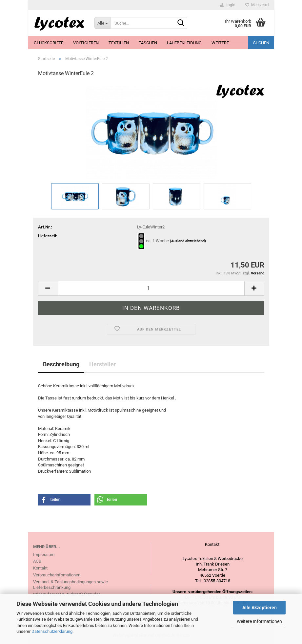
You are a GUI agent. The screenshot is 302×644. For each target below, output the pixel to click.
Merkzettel (257, 5)
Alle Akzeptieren (260, 608)
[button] (48, 288)
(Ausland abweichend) (188, 241)
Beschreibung (61, 364)
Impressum (44, 555)
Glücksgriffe (49, 43)
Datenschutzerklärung (52, 631)
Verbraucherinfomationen (57, 575)
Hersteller (103, 364)
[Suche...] (102, 23)
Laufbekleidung (184, 43)
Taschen (148, 43)
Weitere (220, 43)
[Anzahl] (151, 288)
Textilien (119, 43)
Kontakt (40, 568)
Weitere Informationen (259, 621)
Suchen (261, 43)
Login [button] (228, 5)
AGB (37, 561)
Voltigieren (86, 43)
